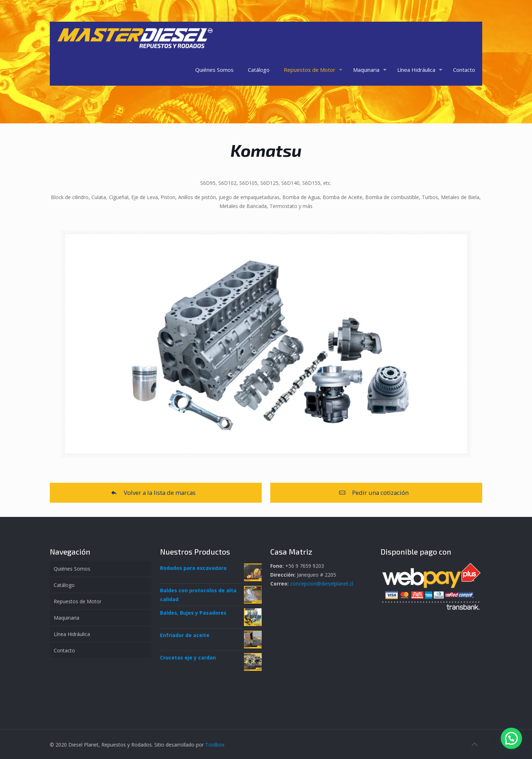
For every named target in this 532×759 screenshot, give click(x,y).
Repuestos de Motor (78, 601)
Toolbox (215, 745)
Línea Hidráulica (72, 634)
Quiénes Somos (72, 569)
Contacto (64, 650)
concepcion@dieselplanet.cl (322, 584)
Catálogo (64, 585)
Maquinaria (66, 618)
